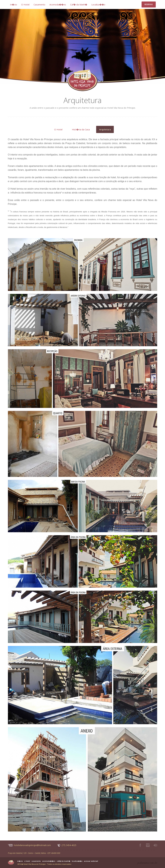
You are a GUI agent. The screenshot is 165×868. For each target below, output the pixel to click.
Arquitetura (105, 129)
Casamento (39, 4)
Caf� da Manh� (79, 4)
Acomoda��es (58, 4)
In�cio (14, 4)
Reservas (149, 4)
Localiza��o (98, 4)
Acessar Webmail (91, 861)
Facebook (140, 845)
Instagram (148, 845)
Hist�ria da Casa (81, 129)
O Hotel (25, 4)
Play (155, 845)
